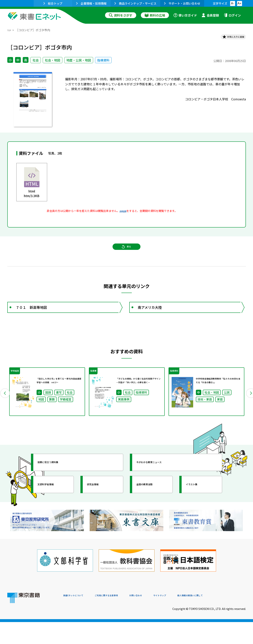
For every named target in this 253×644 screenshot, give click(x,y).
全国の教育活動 (152, 511)
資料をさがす (121, 15)
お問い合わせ (159, 618)
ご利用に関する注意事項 (121, 618)
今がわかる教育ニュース (159, 489)
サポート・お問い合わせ (182, 3)
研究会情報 (99, 511)
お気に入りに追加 (229, 38)
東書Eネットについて (78, 618)
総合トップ (53, 3)
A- (233, 3)
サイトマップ (188, 618)
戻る (127, 254)
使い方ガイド (185, 15)
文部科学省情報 (53, 511)
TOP (10, 30)
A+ (239, 3)
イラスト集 (198, 511)
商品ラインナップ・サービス (135, 3)
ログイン (232, 15)
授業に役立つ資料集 (57, 489)
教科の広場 (155, 15)
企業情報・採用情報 (91, 3)
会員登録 (210, 15)
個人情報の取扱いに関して (227, 618)
